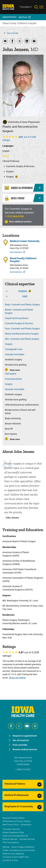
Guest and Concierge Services (15, 836)
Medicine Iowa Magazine (13, 854)
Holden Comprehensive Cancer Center (19, 850)
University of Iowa (10, 860)
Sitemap (6, 847)
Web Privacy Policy (11, 825)
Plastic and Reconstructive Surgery (22, 334)
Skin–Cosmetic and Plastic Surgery (22, 339)
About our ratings (17, 678)
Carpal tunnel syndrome (17, 318)
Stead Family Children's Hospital (23, 260)
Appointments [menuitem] (9, 17)
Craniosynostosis (13, 379)
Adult (25, 296)
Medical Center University (25, 241)
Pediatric (23, 291)
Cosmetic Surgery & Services (19, 323)
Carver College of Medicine (23, 847)
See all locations (21, 740)
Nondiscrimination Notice (13, 818)
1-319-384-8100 (14, 216)
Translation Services (11, 829)
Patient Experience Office (13, 832)
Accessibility (26, 825)
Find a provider (20, 745)
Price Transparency (11, 842)
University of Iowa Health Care (15, 857)
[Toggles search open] (37, 7)
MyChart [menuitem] (23, 17)
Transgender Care (14, 349)
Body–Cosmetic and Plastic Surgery (22, 304)
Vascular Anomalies (15, 354)
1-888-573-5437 (23, 769)
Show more (15, 370)
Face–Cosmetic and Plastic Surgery (22, 329)
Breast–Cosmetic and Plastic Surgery (19, 311)
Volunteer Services (27, 839)
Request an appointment (25, 736)
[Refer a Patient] (23, 198)
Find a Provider (13, 33)
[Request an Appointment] (23, 188)
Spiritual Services (10, 839)
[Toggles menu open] (41, 7)
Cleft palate (11, 374)
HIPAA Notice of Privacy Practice (16, 821)
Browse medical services (25, 749)
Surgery (9, 344)
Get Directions (16, 252)
